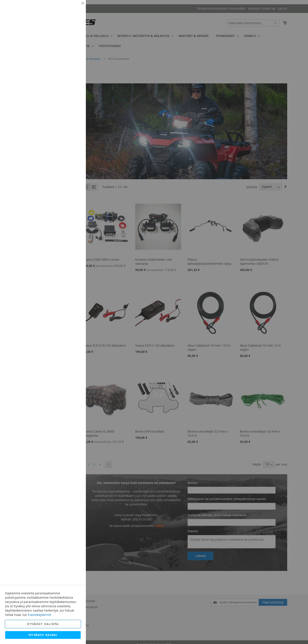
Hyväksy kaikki (43, 635)
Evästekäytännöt (39, 615)
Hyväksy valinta (43, 624)
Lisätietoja (73, 40)
